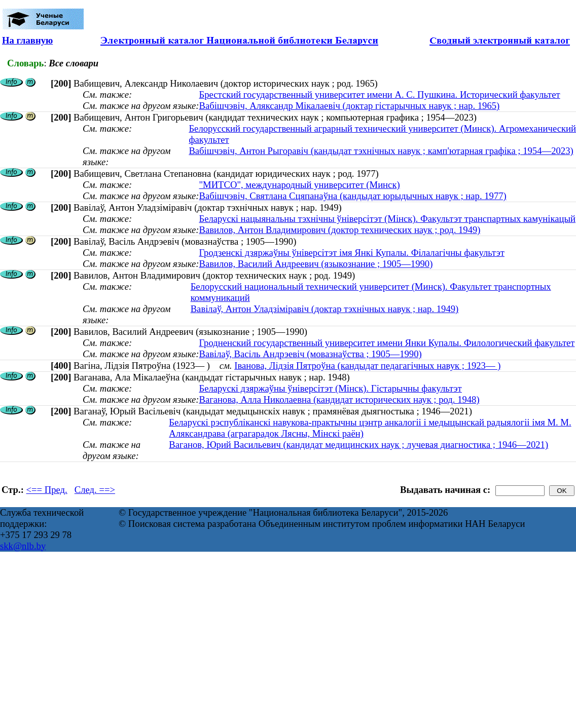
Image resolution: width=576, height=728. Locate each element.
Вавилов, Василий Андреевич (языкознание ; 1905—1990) (316, 264)
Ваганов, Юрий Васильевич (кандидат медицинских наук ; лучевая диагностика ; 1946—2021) (358, 445)
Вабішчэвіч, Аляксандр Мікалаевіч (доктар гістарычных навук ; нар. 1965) (349, 106)
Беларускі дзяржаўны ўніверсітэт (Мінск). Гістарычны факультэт (330, 388)
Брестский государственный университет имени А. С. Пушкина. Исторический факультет (379, 94)
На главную (27, 40)
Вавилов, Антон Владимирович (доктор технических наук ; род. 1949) (339, 230)
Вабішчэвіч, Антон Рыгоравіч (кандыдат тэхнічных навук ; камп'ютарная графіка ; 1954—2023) (381, 151)
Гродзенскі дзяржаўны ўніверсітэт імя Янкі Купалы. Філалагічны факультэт (351, 253)
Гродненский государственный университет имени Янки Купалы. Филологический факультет (387, 343)
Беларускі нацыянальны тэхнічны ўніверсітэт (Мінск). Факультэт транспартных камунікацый (387, 219)
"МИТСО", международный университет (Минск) (299, 185)
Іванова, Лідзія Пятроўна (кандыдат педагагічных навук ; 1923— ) (367, 366)
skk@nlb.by (23, 546)
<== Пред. (47, 490)
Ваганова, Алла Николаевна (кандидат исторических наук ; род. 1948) (339, 399)
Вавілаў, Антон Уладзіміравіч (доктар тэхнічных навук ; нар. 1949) (325, 309)
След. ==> (95, 490)
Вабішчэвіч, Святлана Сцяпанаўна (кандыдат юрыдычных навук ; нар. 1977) (352, 196)
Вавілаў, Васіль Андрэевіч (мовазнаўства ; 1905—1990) (310, 354)
